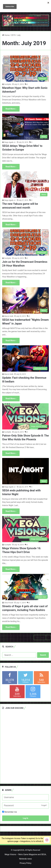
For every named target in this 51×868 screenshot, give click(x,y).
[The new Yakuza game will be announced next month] (26, 184)
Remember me (10, 812)
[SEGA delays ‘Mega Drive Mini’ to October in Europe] (26, 127)
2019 (13, 35)
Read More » (11, 109)
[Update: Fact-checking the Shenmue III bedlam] (26, 358)
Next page (42, 637)
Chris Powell (9, 603)
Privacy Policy (25, 863)
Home (6, 35)
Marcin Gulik (9, 316)
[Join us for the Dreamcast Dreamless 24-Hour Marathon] (26, 242)
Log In (26, 818)
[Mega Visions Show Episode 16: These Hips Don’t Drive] (26, 529)
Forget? (44, 805)
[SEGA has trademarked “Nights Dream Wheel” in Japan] (26, 300)
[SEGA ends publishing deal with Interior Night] (26, 471)
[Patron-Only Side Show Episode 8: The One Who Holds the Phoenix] (26, 416)
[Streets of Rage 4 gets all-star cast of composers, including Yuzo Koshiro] (26, 587)
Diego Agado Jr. (10, 142)
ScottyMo (8, 84)
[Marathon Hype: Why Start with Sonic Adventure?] (26, 69)
